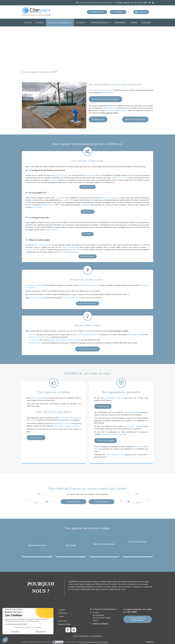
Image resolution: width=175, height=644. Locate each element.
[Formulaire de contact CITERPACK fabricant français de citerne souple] (134, 23)
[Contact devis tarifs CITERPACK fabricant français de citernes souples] (141, 12)
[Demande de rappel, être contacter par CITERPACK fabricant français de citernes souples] (118, 12)
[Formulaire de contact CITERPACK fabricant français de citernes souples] (138, 619)
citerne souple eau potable (109, 113)
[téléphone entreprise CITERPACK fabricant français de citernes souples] (97, 12)
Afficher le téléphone (100, 623)
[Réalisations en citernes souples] (120, 23)
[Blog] (146, 23)
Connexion (149, 642)
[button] (37, 546)
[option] (54, 105)
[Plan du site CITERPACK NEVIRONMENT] (63, 621)
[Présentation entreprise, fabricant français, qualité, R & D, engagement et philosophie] (39, 23)
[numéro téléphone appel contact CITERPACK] (101, 502)
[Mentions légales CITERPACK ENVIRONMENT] (65, 624)
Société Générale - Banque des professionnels (94, 642)
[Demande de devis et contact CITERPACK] (74, 502)
